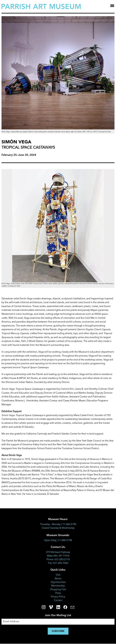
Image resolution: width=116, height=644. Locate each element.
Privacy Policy (58, 597)
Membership (58, 586)
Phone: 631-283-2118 (58, 560)
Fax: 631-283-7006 (58, 563)
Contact (58, 600)
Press (58, 593)
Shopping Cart (58, 590)
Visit (58, 575)
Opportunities (58, 582)
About (58, 579)
